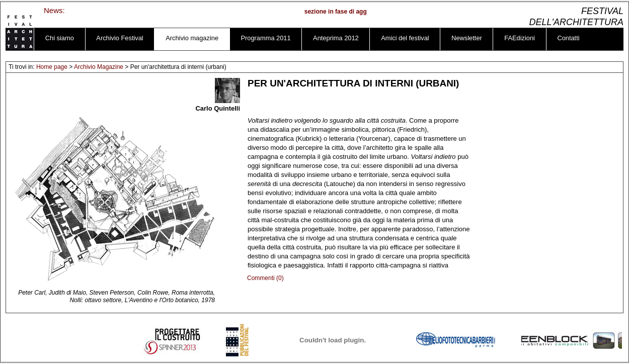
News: (54, 10)
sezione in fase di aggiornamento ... (358, 12)
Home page (52, 67)
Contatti (568, 38)
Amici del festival (405, 38)
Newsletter (467, 38)
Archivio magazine (192, 38)
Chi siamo (60, 38)
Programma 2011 (266, 38)
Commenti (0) (265, 278)
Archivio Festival (120, 38)
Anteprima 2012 (336, 38)
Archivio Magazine (99, 67)
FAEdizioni (520, 38)
